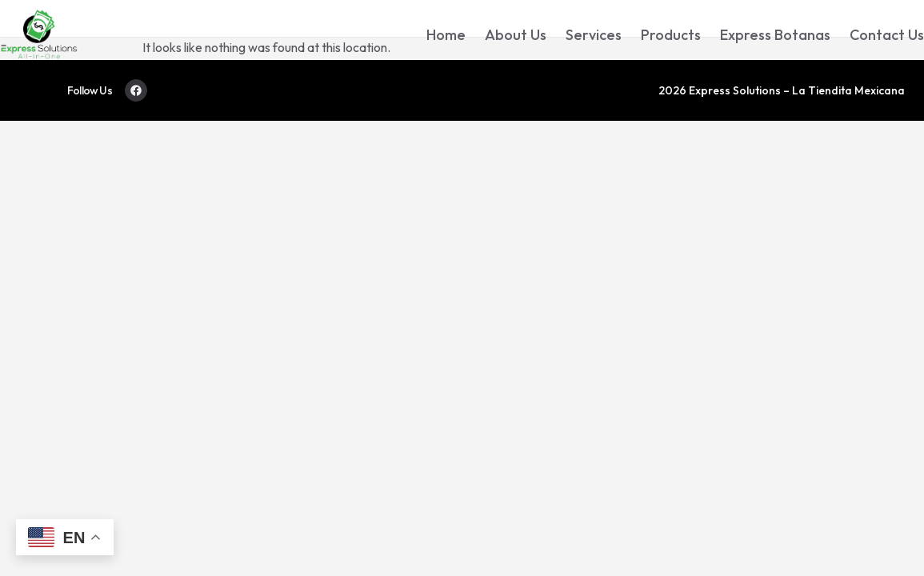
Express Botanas (775, 35)
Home (446, 35)
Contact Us (887, 35)
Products (671, 35)
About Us (516, 35)
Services (594, 35)
